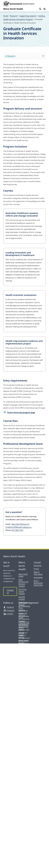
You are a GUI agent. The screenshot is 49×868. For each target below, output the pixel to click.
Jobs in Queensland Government (38, 583)
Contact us (10, 591)
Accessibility (38, 577)
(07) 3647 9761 (18, 530)
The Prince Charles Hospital (22, 592)
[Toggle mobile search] (40, 9)
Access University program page (21, 412)
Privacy (36, 569)
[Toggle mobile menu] (45, 9)
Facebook (9, 607)
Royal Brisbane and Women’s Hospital (23, 583)
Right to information (38, 573)
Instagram (9, 611)
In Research (10, 56)
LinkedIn (8, 614)
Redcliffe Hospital (22, 598)
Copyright (37, 562)
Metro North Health (23, 575)
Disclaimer (38, 565)
